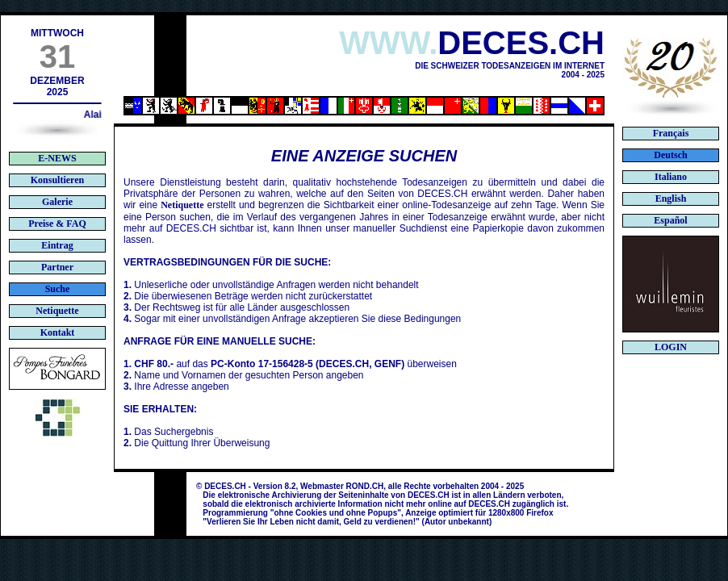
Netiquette (182, 205)
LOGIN (671, 347)
